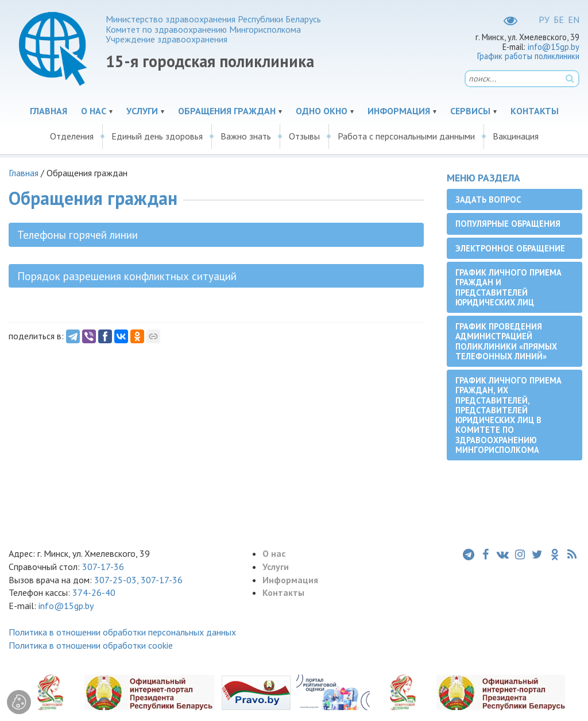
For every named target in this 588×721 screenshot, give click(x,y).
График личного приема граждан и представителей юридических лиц (508, 287)
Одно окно (322, 111)
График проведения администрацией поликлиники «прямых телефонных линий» (506, 341)
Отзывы (304, 136)
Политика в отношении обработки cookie (91, 645)
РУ (544, 20)
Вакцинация (516, 136)
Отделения (72, 136)
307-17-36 (103, 567)
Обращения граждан (227, 111)
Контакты (535, 111)
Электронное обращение (510, 248)
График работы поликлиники (528, 56)
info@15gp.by (554, 47)
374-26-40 (94, 592)
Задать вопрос (488, 199)
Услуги (142, 111)
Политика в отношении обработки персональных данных (122, 632)
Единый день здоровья (157, 136)
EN (574, 20)
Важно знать (246, 136)
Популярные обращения (508, 224)
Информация (399, 111)
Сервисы (470, 111)
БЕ (559, 20)
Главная (49, 111)
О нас (94, 111)
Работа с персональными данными (406, 136)
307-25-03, (117, 580)
